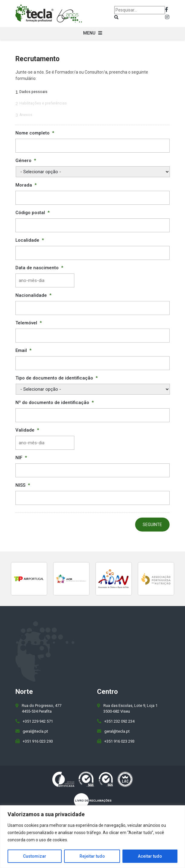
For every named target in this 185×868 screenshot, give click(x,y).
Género (26, 161)
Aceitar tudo (150, 856)
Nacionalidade (33, 295)
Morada (26, 185)
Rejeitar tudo (92, 856)
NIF (21, 458)
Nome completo (35, 133)
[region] (92, 837)
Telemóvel (29, 323)
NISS (23, 485)
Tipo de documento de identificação (57, 378)
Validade (27, 430)
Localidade (30, 240)
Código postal (32, 213)
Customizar (35, 856)
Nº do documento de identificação (55, 403)
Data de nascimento (39, 268)
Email (23, 350)
